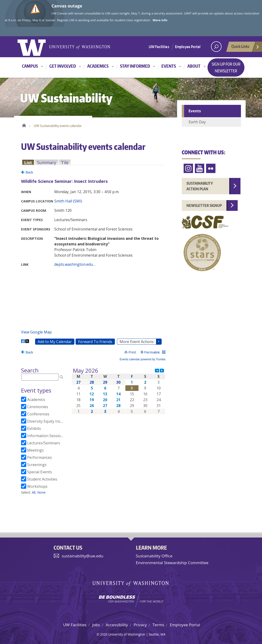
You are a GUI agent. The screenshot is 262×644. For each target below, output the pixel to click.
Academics (98, 66)
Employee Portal (188, 47)
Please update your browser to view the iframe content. (93, 162)
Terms (158, 625)
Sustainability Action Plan (200, 186)
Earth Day (197, 122)
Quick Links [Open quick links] (245, 48)
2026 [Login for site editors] (104, 634)
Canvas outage (67, 6)
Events (169, 66)
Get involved (63, 66)
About (194, 66)
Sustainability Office (154, 556)
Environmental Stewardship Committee (172, 563)
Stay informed (135, 66)
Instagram (188, 168)
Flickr (211, 168)
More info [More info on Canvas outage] (160, 20)
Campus (30, 66)
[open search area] (216, 47)
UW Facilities (159, 47)
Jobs (96, 625)
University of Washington (37, 47)
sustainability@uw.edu (83, 556)
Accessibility (117, 625)
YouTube (200, 168)
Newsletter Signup (204, 205)
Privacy (140, 625)
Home (24, 125)
